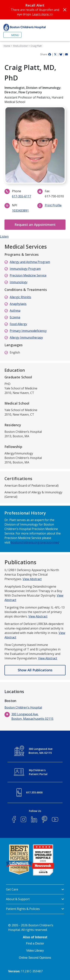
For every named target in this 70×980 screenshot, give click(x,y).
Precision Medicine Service (28, 275)
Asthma (15, 311)
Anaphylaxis (18, 304)
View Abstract (32, 579)
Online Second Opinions (35, 958)
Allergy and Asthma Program (30, 262)
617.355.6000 (34, 792)
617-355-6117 (21, 196)
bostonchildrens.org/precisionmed (35, 542)
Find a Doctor (21, 46)
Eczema (15, 317)
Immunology (19, 282)
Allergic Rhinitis (20, 297)
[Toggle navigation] (12, 35)
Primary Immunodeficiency (28, 331)
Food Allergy (18, 324)
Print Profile (53, 205)
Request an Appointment (35, 225)
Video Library (35, 951)
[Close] (65, 10)
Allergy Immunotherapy (26, 337)
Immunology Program (25, 269)
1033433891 (20, 211)
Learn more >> (43, 14)
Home (7, 46)
